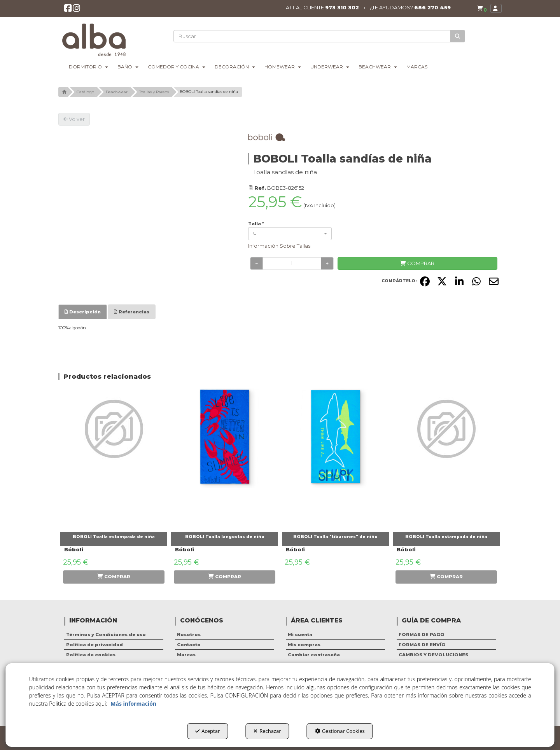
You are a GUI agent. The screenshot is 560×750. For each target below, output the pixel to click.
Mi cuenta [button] (300, 635)
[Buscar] (458, 36)
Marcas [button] (186, 655)
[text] (312, 36)
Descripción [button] (83, 312)
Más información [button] (133, 704)
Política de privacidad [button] (94, 645)
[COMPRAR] (417, 263)
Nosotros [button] (189, 635)
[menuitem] (481, 9)
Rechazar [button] (267, 731)
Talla (256, 224)
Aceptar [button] (207, 731)
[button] (68, 10)
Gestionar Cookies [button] (340, 731)
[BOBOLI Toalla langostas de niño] (225, 458)
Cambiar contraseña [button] (314, 655)
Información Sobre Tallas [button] (279, 246)
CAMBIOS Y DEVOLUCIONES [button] (433, 655)
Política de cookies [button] (91, 655)
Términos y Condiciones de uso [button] (106, 635)
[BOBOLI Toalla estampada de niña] (114, 458)
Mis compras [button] (304, 645)
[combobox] (290, 234)
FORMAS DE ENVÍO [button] (422, 645)
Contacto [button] (189, 645)
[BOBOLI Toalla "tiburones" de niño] (335, 458)
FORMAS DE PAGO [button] (422, 635)
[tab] (83, 312)
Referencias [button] (132, 312)
